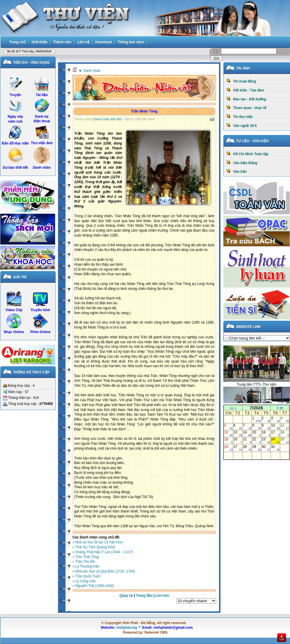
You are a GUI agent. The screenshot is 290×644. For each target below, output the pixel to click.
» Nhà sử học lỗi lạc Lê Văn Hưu (98, 542)
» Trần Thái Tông (86, 557)
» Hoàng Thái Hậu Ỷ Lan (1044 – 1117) (103, 552)
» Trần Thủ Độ (84, 562)
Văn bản (237, 171)
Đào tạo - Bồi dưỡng (246, 99)
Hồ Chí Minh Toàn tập (247, 154)
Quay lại (126, 596)
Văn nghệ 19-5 (242, 125)
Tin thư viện (240, 117)
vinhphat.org (127, 628)
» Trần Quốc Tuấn (86, 576)
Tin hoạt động (241, 81)
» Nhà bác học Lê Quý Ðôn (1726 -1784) (104, 571)
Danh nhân (92, 71)
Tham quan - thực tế (246, 108)
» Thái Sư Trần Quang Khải (94, 547)
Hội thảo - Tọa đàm (245, 90)
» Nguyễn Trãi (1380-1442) (93, 586)
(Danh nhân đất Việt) (107, 119)
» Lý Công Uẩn (84, 581)
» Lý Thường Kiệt (86, 566)
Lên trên (162, 596)
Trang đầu (144, 596)
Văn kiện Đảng (242, 163)
